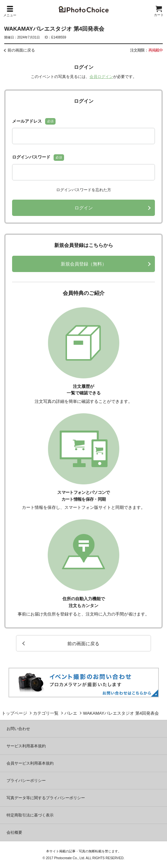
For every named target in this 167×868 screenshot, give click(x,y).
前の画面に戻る (21, 50)
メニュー (10, 11)
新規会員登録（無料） (84, 264)
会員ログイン (101, 77)
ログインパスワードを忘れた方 (84, 190)
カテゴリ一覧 (46, 713)
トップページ (14, 713)
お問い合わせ (18, 729)
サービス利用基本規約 (26, 746)
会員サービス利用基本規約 (30, 763)
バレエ (71, 713)
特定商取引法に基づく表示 (30, 815)
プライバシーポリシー (26, 781)
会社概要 (14, 832)
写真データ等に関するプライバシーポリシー (46, 798)
